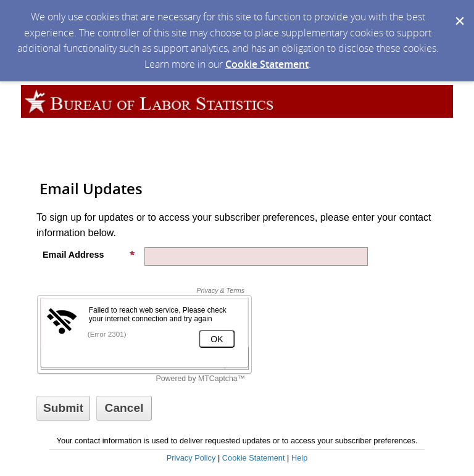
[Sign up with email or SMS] (63, 408)
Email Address (89, 255)
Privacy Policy (191, 458)
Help (299, 458)
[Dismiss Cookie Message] (459, 12)
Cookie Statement (267, 64)
